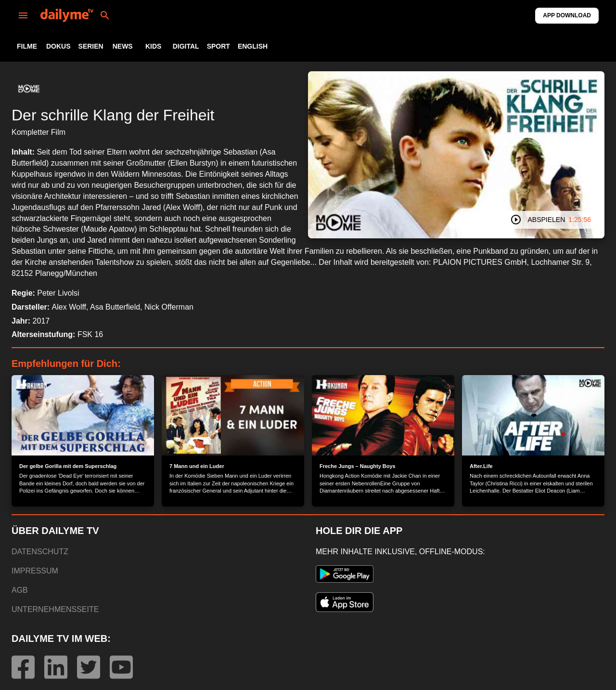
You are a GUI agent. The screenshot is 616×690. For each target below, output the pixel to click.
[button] (29, 89)
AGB (20, 590)
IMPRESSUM (35, 571)
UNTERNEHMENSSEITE (55, 609)
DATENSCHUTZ (40, 552)
